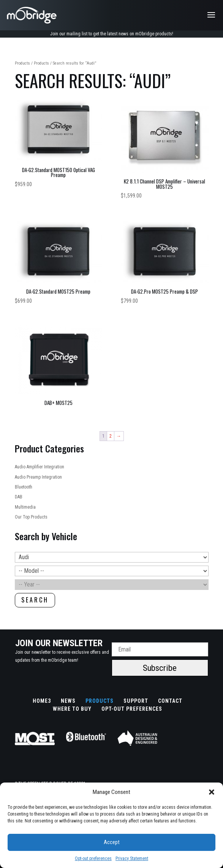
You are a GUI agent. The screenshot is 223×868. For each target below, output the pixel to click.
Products (22, 63)
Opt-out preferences (93, 859)
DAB (19, 497)
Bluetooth (24, 487)
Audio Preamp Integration (38, 477)
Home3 (42, 701)
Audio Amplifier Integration (40, 467)
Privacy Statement (132, 859)
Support (136, 701)
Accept (112, 842)
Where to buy (72, 709)
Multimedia (25, 507)
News (68, 701)
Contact (170, 701)
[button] (212, 792)
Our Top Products (31, 517)
